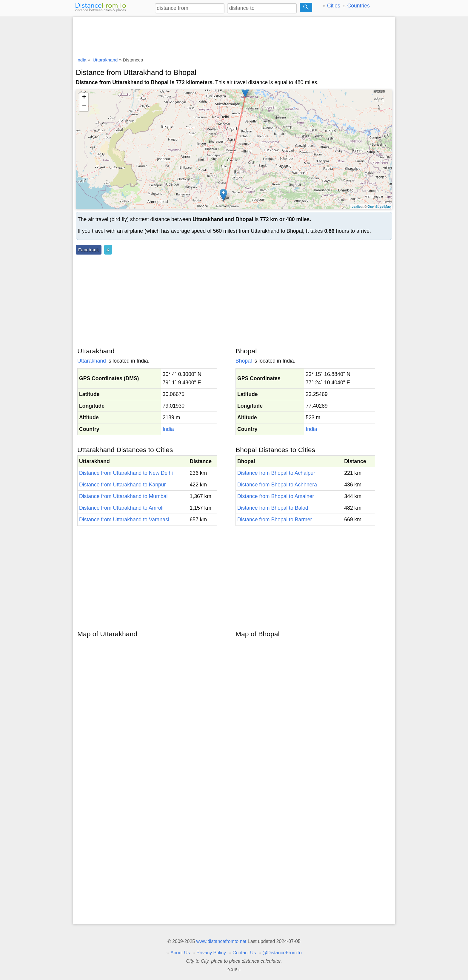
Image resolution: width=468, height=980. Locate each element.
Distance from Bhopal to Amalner (276, 496)
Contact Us (244, 953)
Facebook (89, 250)
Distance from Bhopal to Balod (273, 508)
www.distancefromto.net (221, 941)
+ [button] (84, 98)
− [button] (84, 107)
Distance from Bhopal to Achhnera (277, 485)
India (168, 429)
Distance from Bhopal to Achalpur (276, 473)
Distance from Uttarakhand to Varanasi (124, 520)
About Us (180, 953)
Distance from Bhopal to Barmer (275, 520)
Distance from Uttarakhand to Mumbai (123, 496)
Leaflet (357, 207)
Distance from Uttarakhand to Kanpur (122, 485)
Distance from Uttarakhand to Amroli (121, 508)
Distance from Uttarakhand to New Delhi (126, 473)
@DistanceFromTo (282, 953)
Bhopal (244, 361)
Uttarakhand (92, 361)
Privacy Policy (211, 953)
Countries (358, 6)
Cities (334, 6)
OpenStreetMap (379, 207)
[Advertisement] (234, 35)
